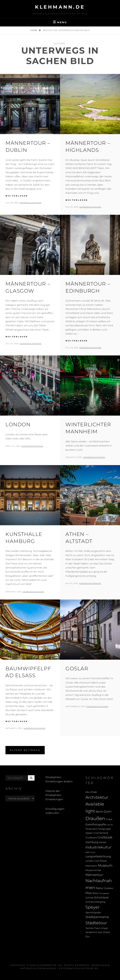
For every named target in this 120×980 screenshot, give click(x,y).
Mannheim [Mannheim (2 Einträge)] (91, 866)
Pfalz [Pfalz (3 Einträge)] (89, 893)
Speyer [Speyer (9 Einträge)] (92, 907)
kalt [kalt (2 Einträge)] (87, 852)
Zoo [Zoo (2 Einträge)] (88, 936)
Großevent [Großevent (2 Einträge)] (91, 838)
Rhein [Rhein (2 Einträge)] (96, 893)
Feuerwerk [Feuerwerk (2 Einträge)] (91, 829)
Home (34, 30)
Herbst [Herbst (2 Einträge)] (103, 842)
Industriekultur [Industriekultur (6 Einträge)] (98, 847)
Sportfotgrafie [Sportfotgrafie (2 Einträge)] (93, 912)
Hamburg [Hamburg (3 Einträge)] (92, 842)
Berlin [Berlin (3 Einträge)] (99, 812)
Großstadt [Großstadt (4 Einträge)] (105, 837)
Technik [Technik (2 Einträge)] (90, 928)
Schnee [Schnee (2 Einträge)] (89, 898)
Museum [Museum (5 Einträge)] (105, 865)
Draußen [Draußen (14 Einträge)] (95, 818)
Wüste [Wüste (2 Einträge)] (106, 932)
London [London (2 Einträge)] (90, 861)
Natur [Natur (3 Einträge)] (100, 888)
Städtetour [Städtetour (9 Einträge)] (96, 923)
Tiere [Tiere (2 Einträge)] (97, 928)
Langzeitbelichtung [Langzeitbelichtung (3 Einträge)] (98, 856)
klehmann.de (60, 7)
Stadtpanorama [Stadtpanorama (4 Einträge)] (97, 917)
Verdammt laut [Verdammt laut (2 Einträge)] (94, 932)
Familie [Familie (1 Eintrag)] (110, 825)
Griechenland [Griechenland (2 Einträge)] (101, 833)
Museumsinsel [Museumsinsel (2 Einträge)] (93, 870)
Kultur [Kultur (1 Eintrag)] (93, 852)
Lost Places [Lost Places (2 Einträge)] (101, 861)
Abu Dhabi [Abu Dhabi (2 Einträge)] (91, 792)
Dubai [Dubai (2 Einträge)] (109, 819)
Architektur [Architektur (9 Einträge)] (97, 797)
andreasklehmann (30, 203)
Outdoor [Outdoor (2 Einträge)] (109, 888)
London (18, 424)
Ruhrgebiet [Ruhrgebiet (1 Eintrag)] (104, 893)
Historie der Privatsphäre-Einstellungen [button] (54, 795)
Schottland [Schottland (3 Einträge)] (101, 897)
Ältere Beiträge (25, 750)
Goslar (77, 669)
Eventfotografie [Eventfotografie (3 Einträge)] (96, 824)
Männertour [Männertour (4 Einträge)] (94, 875)
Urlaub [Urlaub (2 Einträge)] (104, 928)
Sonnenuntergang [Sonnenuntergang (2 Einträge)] (95, 902)
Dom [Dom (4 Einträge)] (108, 811)
